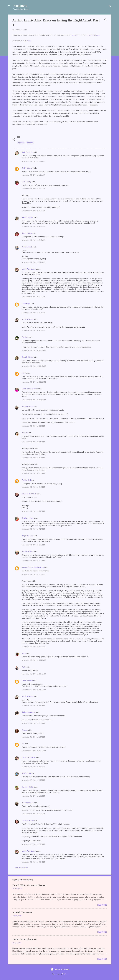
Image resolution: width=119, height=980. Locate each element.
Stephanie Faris (28, 518)
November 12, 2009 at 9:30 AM (33, 647)
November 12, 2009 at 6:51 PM (33, 737)
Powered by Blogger (60, 969)
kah (23, 744)
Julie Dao (25, 433)
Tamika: (25, 337)
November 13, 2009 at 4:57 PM (33, 780)
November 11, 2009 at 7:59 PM (33, 529)
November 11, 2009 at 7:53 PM (33, 511)
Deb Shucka (26, 773)
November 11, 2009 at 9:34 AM (33, 330)
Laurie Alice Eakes (29, 269)
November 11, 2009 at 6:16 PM (33, 458)
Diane (24, 653)
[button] (105, 20)
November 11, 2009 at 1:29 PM (33, 426)
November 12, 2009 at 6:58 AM (33, 574)
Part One (28, 41)
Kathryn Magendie (29, 712)
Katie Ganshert (27, 152)
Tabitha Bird (26, 480)
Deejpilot (65, 974)
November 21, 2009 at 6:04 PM (33, 862)
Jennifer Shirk (27, 247)
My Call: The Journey (23, 912)
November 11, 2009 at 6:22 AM (33, 161)
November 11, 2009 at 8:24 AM (33, 262)
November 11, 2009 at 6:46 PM (33, 487)
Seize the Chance (93, 35)
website (75, 35)
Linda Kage (26, 304)
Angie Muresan (27, 536)
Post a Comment (21, 868)
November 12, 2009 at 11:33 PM (34, 751)
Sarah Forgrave (28, 217)
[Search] (110, 6)
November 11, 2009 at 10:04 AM (34, 350)
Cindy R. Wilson (28, 357)
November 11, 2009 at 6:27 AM (33, 175)
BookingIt (20, 6)
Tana (24, 373)
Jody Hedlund (27, 168)
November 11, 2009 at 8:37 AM (33, 297)
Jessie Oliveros (28, 552)
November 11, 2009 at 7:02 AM (33, 189)
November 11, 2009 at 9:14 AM (33, 313)
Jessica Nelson (28, 319)
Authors (30, 143)
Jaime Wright (27, 233)
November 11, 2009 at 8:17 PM (33, 545)
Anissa (24, 730)
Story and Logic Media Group (33, 567)
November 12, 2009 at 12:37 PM (34, 690)
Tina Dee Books (28, 821)
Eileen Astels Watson (30, 389)
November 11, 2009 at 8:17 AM (33, 240)
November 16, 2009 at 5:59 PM (33, 844)
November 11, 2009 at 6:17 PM (33, 473)
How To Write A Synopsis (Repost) (29, 885)
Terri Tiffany (26, 182)
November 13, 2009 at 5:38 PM (33, 796)
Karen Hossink (27, 681)
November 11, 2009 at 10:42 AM (34, 366)
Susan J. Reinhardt (29, 494)
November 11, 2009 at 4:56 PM (33, 442)
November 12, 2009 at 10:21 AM (34, 660)
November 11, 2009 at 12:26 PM (34, 382)
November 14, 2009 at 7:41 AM (33, 814)
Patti (23, 667)
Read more (102, 905)
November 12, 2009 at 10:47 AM (34, 674)
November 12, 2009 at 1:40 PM (33, 705)
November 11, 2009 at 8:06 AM (33, 226)
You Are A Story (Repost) (24, 939)
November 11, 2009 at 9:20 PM (33, 561)
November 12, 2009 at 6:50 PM (33, 723)
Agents (21, 143)
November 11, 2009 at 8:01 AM (33, 211)
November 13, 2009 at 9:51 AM (33, 767)
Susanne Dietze (28, 787)
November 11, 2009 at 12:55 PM (34, 400)
